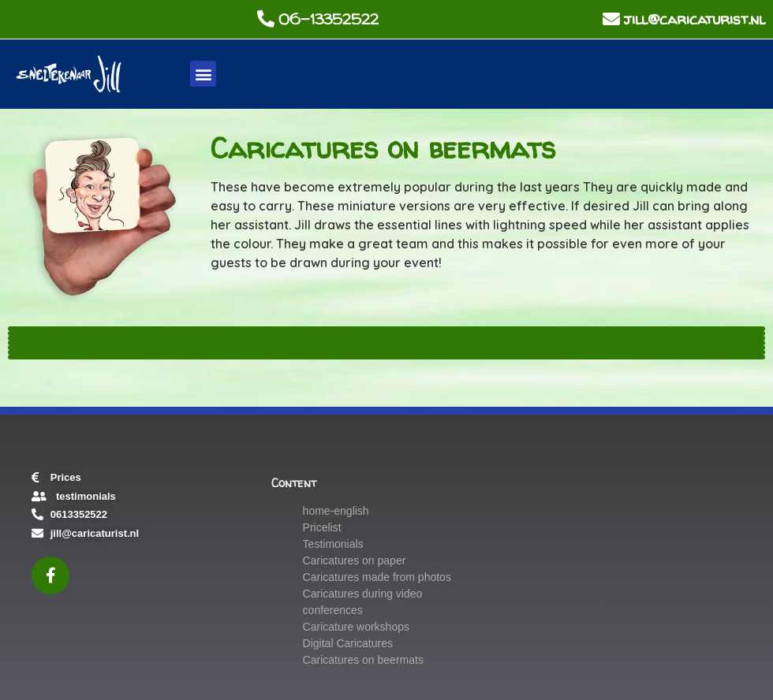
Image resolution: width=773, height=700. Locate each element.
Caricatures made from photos (377, 577)
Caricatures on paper (355, 560)
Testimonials (333, 544)
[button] (203, 74)
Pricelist (322, 527)
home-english (336, 511)
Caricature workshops (356, 627)
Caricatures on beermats (363, 660)
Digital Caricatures (348, 643)
